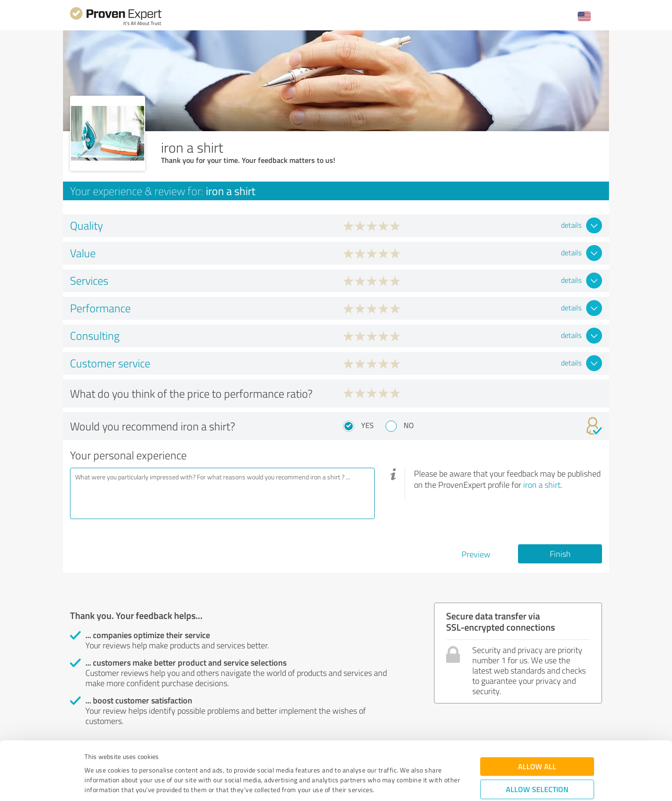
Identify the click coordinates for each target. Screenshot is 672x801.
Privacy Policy (131, 757)
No (409, 425)
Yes (367, 425)
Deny (537, 766)
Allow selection (537, 737)
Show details (395, 783)
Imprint (95, 757)
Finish (560, 554)
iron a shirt (542, 485)
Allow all (537, 714)
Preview (476, 554)
